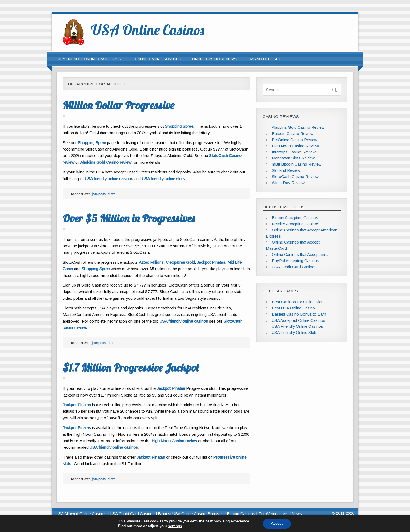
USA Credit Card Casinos (294, 267)
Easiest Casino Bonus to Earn (299, 314)
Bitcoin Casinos (241, 514)
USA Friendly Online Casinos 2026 (91, 59)
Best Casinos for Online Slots (298, 302)
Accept (277, 524)
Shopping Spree (179, 126)
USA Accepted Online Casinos (298, 320)
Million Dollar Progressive (118, 105)
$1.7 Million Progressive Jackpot (131, 367)
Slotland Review (286, 170)
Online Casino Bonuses (158, 59)
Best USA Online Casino (293, 308)
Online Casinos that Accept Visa (300, 254)
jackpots (99, 194)
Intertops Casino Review (294, 152)
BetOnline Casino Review (294, 140)
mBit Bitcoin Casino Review (297, 164)
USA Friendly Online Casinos (297, 326)
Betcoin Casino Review (293, 133)
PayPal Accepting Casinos (295, 261)
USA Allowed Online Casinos (81, 514)
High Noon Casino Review (295, 146)
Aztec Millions (151, 262)
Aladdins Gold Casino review (106, 162)
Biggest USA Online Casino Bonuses (191, 514)
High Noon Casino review (174, 441)
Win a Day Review (288, 183)
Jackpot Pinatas (211, 262)
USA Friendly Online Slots (295, 332)
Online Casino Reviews (215, 59)
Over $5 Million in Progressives (129, 218)
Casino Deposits (265, 59)
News (297, 514)
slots (112, 194)
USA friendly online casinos (109, 179)
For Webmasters (273, 514)
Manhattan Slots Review (293, 158)
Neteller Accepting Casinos (296, 224)
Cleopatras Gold (180, 262)
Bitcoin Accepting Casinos (295, 218)
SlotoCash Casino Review (295, 176)
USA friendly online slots (163, 179)
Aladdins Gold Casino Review (298, 127)
